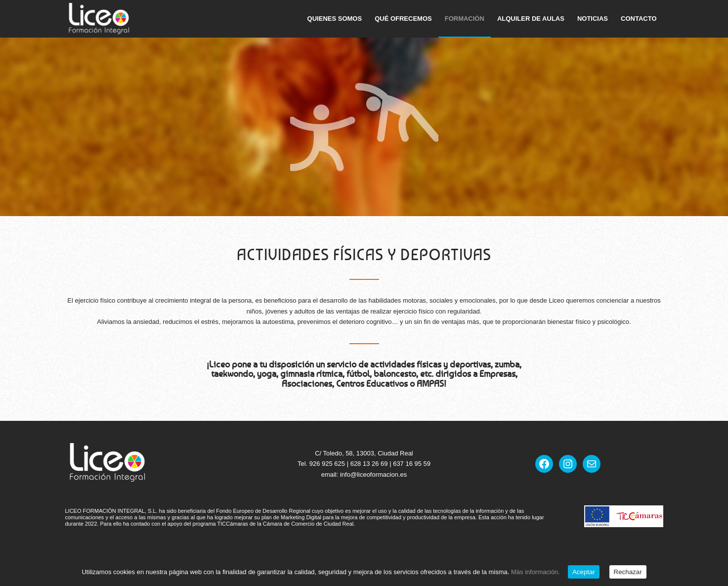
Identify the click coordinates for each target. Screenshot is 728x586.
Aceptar (584, 572)
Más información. (535, 572)
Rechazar (628, 572)
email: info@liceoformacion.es (364, 474)
